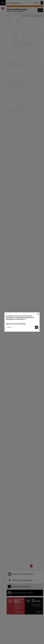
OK (37, 327)
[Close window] (38, 314)
